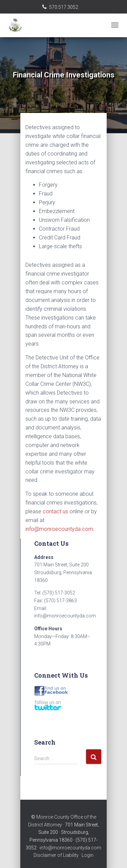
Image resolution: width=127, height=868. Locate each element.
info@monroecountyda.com (59, 529)
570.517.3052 (64, 7)
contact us (55, 511)
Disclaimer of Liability (56, 855)
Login (88, 855)
